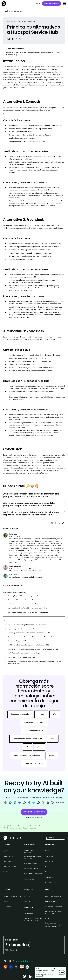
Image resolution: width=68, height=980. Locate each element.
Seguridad (7, 907)
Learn (47, 851)
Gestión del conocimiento (54, 907)
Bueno (61, 972)
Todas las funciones (10, 867)
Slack (47, 918)
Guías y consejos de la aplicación (29, 826)
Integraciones (8, 856)
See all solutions (30, 879)
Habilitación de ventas (53, 896)
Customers (49, 856)
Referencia (12, 826)
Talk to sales (29, 914)
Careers (27, 896)
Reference (49, 861)
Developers (49, 872)
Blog (47, 867)
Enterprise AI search (31, 863)
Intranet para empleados (33, 874)
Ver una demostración (52, 3)
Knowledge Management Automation (33, 857)
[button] (64, 4)
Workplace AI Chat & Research (31, 851)
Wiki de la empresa (31, 868)
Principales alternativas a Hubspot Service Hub (20, 828)
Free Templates (51, 882)
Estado (6, 901)
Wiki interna (7, 872)
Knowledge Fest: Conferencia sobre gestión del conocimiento (55, 925)
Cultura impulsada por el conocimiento (54, 912)
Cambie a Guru (51, 901)
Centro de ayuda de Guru (12, 896)
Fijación (6, 851)
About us (27, 901)
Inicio (5, 826)
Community (49, 877)
